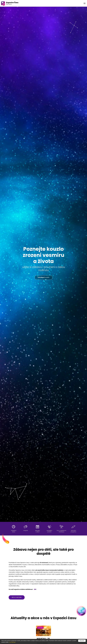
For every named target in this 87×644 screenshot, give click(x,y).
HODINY (43, 277)
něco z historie (17, 597)
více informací (12, 642)
